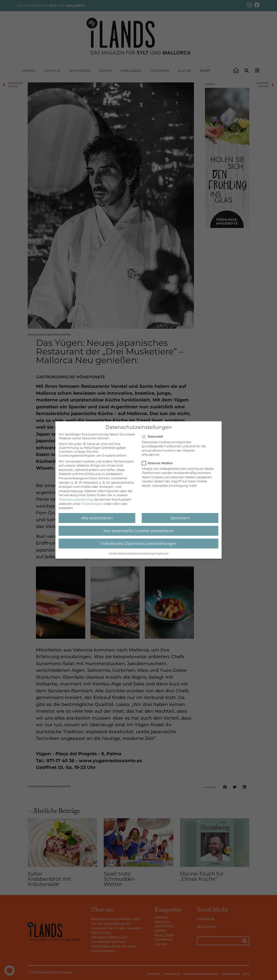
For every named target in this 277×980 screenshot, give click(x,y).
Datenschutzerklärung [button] (141, 554)
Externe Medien (159, 463)
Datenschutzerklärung (76, 499)
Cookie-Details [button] (117, 554)
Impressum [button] (162, 554)
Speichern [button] (180, 518)
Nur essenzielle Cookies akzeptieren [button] (139, 531)
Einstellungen (92, 504)
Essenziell (154, 436)
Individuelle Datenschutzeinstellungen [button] (139, 543)
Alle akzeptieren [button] (97, 518)
